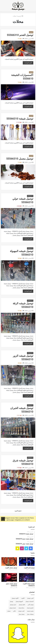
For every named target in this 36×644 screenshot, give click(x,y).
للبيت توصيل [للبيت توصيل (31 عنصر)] (21, 611)
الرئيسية (20, 16)
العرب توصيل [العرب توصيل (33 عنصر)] (30, 598)
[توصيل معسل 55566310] (18, 172)
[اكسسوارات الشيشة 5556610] (18, 92)
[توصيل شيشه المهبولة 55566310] (18, 271)
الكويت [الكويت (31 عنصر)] (23, 598)
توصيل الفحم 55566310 (20, 35)
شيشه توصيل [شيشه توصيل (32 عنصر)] (13, 608)
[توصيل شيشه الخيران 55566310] (18, 428)
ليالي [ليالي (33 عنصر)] (14, 611)
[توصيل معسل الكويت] (9, 562)
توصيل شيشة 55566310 (20, 119)
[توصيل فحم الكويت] (27, 562)
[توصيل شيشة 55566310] (18, 132)
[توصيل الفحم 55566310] (18, 48)
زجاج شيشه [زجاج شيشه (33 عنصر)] (21, 608)
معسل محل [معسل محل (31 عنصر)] (22, 614)
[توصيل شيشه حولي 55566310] (18, 218)
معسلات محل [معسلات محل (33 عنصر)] (30, 614)
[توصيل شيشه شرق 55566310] (18, 480)
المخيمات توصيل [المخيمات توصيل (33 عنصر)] (30, 601)
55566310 (30, 196)
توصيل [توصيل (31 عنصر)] (11, 601)
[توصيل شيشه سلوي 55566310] (9, 577)
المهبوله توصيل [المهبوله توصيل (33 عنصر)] (19, 601)
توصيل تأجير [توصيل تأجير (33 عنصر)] (31, 605)
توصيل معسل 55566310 (20, 159)
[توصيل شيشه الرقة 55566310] (18, 323)
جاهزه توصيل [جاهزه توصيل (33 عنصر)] (22, 605)
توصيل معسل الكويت (11, 568)
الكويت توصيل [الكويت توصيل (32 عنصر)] (15, 598)
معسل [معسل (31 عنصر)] (9, 611)
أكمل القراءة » (28, 63)
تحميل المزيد (18, 511)
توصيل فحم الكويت (29, 568)
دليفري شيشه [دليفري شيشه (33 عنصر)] (30, 608)
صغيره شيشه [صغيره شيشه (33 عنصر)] (30, 611)
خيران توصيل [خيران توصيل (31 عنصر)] (13, 605)
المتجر (31, 32)
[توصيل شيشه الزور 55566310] (18, 375)
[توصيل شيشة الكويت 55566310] (27, 577)
